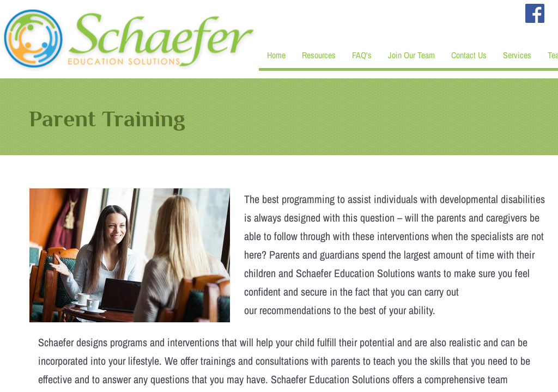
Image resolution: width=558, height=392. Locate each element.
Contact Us (469, 55)
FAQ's (362, 55)
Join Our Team (411, 55)
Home (276, 55)
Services (517, 55)
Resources (319, 55)
